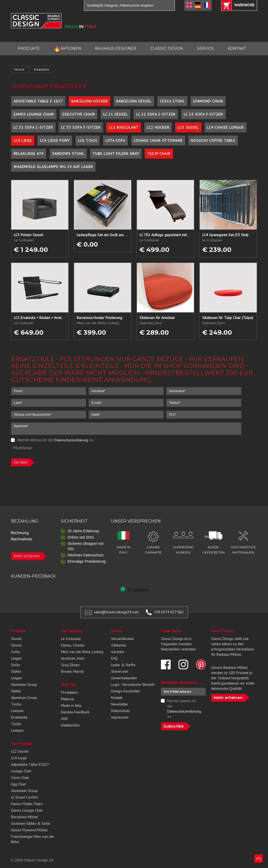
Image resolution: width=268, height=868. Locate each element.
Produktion (69, 692)
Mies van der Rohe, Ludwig (82, 652)
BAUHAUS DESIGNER (116, 48)
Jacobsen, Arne (72, 658)
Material (67, 699)
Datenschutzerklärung (71, 440)
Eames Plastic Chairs (27, 804)
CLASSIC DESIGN (167, 48)
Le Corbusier (71, 639)
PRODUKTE (29, 48)
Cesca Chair (20, 778)
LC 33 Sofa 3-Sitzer (81, 127)
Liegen (16, 658)
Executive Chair (79, 114)
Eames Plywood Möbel (29, 830)
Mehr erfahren (27, 556)
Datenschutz (120, 711)
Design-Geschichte (125, 691)
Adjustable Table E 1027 (38, 101)
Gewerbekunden (124, 678)
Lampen (17, 711)
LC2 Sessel (20, 751)
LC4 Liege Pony (55, 140)
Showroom (119, 671)
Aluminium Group (24, 791)
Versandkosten (122, 639)
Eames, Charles (73, 645)
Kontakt (117, 698)
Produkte (18, 631)
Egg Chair (18, 784)
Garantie (118, 652)
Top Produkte (22, 744)
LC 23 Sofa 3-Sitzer (203, 114)
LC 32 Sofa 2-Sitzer (33, 127)
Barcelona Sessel (134, 101)
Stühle (16, 671)
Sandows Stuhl (68, 154)
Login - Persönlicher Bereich (133, 685)
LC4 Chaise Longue (225, 127)
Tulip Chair (159, 154)
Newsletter (120, 704)
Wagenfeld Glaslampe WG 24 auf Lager (53, 167)
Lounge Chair (21, 771)
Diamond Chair (208, 101)
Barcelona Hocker (90, 101)
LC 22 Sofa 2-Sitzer (156, 114)
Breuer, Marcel (72, 671)
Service (19, 69)
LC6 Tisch (88, 140)
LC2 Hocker (158, 127)
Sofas (15, 652)
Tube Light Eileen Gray (116, 154)
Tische (16, 704)
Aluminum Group (24, 685)
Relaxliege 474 (29, 154)
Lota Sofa (115, 140)
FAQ (114, 658)
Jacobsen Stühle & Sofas (31, 823)
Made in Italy (71, 706)
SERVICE (205, 48)
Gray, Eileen (70, 665)
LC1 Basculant (124, 127)
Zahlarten (119, 645)
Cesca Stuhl (172, 101)
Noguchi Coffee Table (213, 140)
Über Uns (68, 685)
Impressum (120, 717)
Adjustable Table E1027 (30, 764)
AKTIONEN (67, 49)
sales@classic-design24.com (116, 612)
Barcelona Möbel (24, 817)
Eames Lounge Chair (34, 114)
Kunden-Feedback (75, 712)
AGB (64, 719)
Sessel (16, 639)
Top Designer (72, 631)
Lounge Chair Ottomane (158, 140)
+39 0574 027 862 (169, 612)
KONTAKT (237, 48)
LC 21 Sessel (115, 114)
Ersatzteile (42, 69)
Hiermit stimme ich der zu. (54, 440)
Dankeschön (70, 725)
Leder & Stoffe (123, 665)
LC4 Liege (23, 140)
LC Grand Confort (24, 797)
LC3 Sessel (188, 127)
